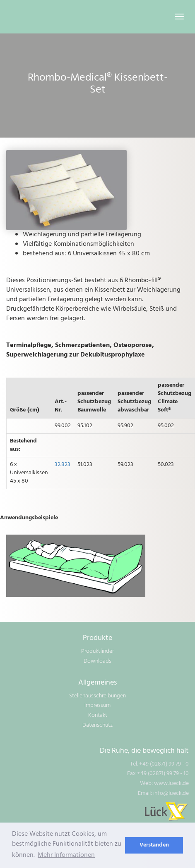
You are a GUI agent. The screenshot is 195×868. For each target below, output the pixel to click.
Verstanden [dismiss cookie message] (154, 845)
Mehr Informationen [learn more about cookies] (66, 855)
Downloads (97, 661)
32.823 (63, 465)
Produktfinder (97, 651)
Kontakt (98, 715)
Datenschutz (97, 725)
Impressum (97, 705)
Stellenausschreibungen (97, 696)
